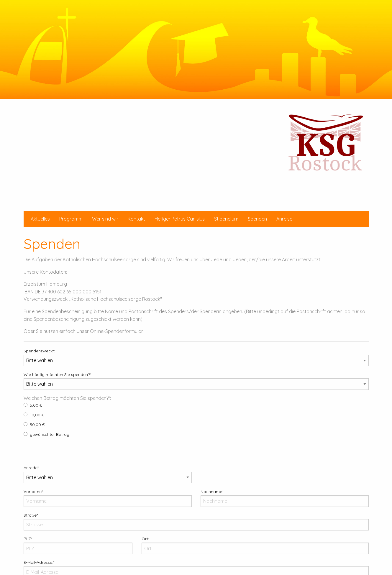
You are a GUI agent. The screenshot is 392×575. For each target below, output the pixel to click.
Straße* (196, 521)
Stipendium (226, 219)
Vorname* (108, 498)
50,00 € (34, 425)
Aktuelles (40, 219)
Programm (71, 219)
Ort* (255, 545)
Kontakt (136, 219)
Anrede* (108, 474)
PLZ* (78, 545)
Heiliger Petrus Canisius (180, 219)
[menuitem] (40, 219)
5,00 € (33, 405)
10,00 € (34, 415)
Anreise (284, 219)
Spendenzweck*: (196, 357)
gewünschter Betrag (46, 434)
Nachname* (285, 498)
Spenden (257, 219)
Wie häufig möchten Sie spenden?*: (196, 381)
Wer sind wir (105, 219)
